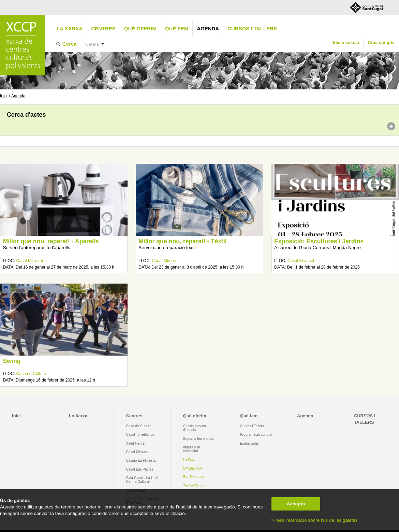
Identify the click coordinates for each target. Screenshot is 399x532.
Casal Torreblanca (140, 435)
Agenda (208, 28)
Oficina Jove (193, 468)
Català (92, 44)
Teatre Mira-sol (195, 486)
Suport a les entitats (199, 439)
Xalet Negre (135, 443)
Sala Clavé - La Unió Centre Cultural (142, 480)
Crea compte (381, 42)
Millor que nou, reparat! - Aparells (51, 241)
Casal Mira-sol (29, 261)
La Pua (189, 460)
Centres (103, 28)
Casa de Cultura (31, 374)
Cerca (70, 44)
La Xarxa (70, 28)
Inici (4, 96)
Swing (12, 361)
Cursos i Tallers (252, 426)
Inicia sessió (346, 42)
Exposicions (249, 443)
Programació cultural (256, 435)
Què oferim (140, 28)
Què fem (177, 28)
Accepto (296, 504)
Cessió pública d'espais (195, 428)
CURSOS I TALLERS (252, 28)
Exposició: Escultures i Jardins (319, 241)
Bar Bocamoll (194, 477)
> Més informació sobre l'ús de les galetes (315, 520)
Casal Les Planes (139, 469)
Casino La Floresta (141, 461)
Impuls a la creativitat (192, 449)
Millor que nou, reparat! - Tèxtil (182, 241)
